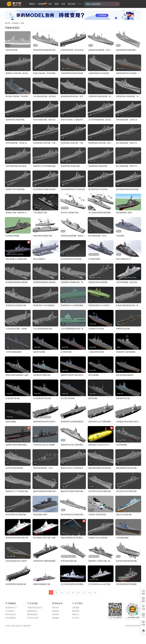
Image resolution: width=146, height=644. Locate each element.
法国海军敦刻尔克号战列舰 (99, 73)
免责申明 (55, 614)
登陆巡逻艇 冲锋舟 (40, 515)
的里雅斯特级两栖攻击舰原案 (17, 282)
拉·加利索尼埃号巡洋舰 (42, 398)
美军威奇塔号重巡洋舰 (42, 375)
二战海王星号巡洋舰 (96, 352)
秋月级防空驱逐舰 (12, 236)
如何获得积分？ (11, 608)
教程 (57, 4)
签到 (143, 601)
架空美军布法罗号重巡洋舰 (126, 491)
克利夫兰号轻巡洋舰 (124, 515)
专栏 (50, 4)
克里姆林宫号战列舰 (96, 329)
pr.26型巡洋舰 (66, 352)
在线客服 (76, 608)
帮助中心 (76, 614)
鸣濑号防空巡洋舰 (123, 329)
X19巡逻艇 (120, 236)
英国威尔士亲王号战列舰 (98, 538)
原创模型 (42, 4)
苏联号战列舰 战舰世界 (125, 375)
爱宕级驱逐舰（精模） (125, 213)
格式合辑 (72, 4)
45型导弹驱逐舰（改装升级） (127, 282)
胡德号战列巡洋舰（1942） (44, 468)
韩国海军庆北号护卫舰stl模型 (72, 445)
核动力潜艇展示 (39, 259)
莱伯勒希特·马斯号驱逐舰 (126, 352)
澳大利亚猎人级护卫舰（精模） (45, 538)
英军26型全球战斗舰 (69, 561)
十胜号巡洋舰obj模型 (14, 352)
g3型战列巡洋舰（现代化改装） (73, 50)
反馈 (143, 625)
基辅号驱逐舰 (11, 422)
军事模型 (15, 23)
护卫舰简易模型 (94, 259)
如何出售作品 (10, 614)
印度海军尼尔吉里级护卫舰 (16, 305)
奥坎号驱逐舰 (94, 375)
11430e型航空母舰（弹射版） (17, 329)
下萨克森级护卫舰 (40, 213)
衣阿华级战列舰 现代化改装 (16, 166)
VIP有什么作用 (33, 618)
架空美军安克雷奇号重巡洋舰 (100, 491)
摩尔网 (7, 23)
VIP (143, 617)
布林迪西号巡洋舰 (123, 398)
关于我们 (76, 618)
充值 (143, 609)
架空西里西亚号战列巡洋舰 (16, 584)
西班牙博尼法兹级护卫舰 (43, 236)
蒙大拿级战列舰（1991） (98, 236)
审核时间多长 (32, 611)
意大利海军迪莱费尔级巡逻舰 (100, 213)
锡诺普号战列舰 (39, 352)
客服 (143, 594)
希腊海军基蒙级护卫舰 (42, 584)
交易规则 (55, 618)
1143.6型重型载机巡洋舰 (43, 329)
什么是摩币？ (10, 611)
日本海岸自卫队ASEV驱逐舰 (44, 445)
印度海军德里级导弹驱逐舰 (126, 584)
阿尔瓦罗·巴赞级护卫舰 (70, 213)
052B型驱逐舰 (121, 445)
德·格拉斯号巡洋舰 (13, 398)
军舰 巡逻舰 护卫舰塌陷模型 (16, 259)
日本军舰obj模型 (122, 538)
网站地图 (76, 611)
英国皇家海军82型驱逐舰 (98, 282)
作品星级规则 (10, 618)
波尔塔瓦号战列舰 (68, 398)
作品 (63, 4)
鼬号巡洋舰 (93, 398)
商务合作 (55, 608)
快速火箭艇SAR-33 (123, 259)
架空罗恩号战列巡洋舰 (14, 468)
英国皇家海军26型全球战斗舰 (17, 538)
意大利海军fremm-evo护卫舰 (99, 584)
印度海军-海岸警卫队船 (97, 515)
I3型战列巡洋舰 (11, 50)
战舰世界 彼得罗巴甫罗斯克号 (72, 375)
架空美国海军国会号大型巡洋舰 (73, 189)
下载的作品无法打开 (35, 608)
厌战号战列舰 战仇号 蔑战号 (16, 561)
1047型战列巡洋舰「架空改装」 (45, 96)
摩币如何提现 (32, 614)
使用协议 (55, 611)
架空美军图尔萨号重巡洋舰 (16, 515)
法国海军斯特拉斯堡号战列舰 (72, 73)
